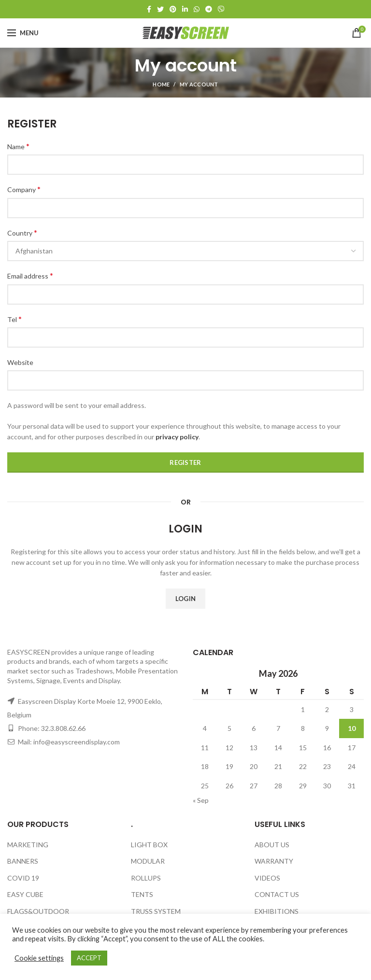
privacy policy (177, 437)
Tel (14, 319)
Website (20, 362)
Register (185, 462)
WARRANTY (274, 861)
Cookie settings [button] (39, 958)
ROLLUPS (146, 878)
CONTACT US (277, 894)
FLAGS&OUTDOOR (38, 911)
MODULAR (148, 861)
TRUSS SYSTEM (156, 911)
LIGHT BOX (149, 845)
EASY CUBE (25, 894)
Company (24, 189)
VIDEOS (267, 878)
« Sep (201, 800)
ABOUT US (272, 845)
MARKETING (28, 845)
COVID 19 (23, 878)
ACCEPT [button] (89, 958)
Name (18, 146)
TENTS (142, 894)
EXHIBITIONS (277, 911)
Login (186, 599)
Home (161, 84)
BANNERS (23, 861)
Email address (30, 275)
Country (22, 232)
